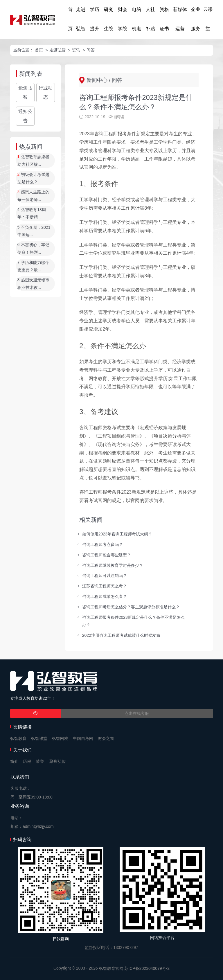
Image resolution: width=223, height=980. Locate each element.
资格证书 (164, 19)
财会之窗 (106, 738)
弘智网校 (60, 738)
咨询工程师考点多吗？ (102, 544)
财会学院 (123, 19)
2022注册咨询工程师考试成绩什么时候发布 (121, 635)
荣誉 (40, 761)
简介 (14, 761)
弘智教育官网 (111, 968)
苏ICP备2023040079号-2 (147, 968)
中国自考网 (83, 738)
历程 (27, 761)
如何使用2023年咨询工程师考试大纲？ (117, 534)
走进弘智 (81, 19)
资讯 (76, 50)
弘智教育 (18, 738)
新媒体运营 (180, 19)
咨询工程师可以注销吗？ (105, 576)
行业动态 (46, 92)
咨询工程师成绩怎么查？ (105, 596)
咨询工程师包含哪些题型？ (107, 555)
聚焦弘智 (25, 92)
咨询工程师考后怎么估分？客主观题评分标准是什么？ (131, 607)
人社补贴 (150, 19)
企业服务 (196, 19)
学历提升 (95, 19)
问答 (91, 50)
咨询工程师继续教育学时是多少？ (113, 565)
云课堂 (208, 19)
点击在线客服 (137, 713)
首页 (70, 19)
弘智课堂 (39, 738)
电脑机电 (136, 19)
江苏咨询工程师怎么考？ (105, 586)
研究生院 (109, 19)
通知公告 (25, 116)
